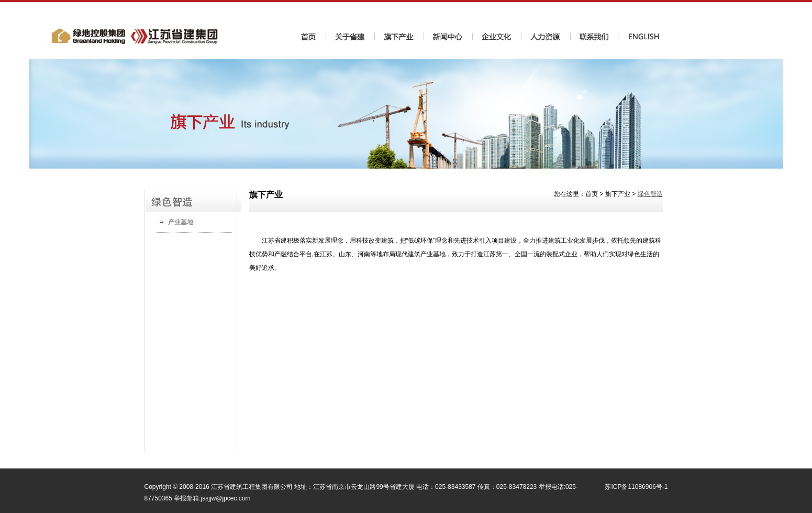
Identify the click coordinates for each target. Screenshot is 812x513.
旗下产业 (618, 194)
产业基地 (181, 222)
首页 (592, 194)
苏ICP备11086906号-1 (636, 487)
